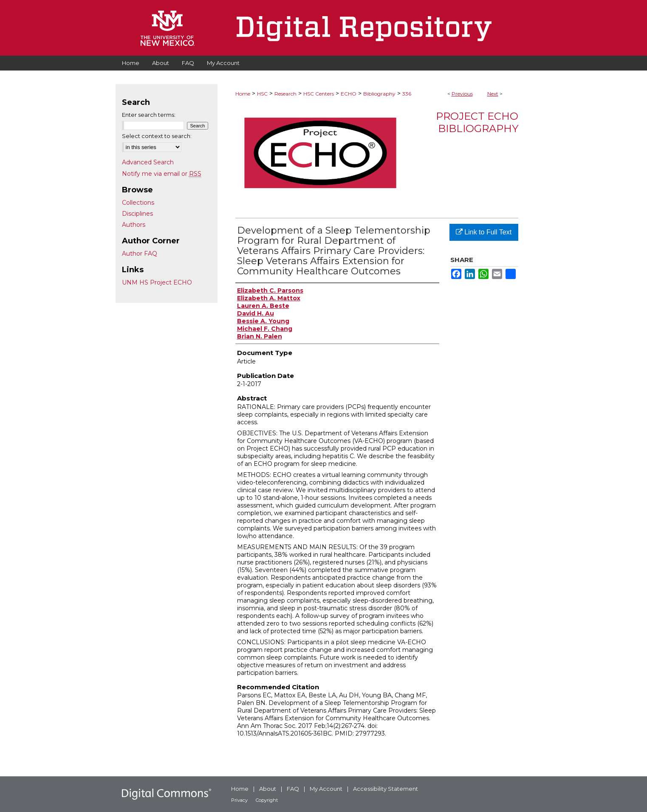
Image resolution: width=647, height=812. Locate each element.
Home (243, 94)
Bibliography (379, 94)
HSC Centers (319, 94)
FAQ (293, 789)
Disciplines (137, 214)
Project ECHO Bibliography (477, 122)
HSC (262, 94)
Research (285, 94)
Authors (134, 225)
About (268, 789)
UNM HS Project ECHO (157, 282)
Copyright (267, 800)
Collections (138, 203)
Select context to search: (157, 136)
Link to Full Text (484, 232)
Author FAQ (140, 254)
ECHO (349, 94)
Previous (462, 94)
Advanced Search (148, 162)
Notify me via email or (162, 174)
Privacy (239, 800)
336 (407, 94)
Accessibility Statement (386, 789)
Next (493, 94)
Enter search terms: (149, 115)
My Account (326, 789)
